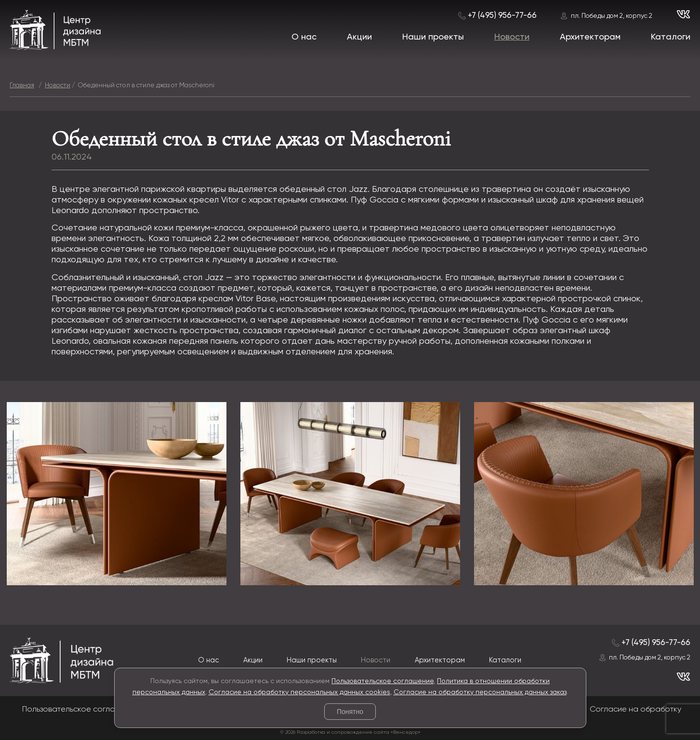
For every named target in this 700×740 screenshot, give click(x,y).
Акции (359, 37)
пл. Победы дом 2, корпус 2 (612, 16)
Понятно (350, 712)
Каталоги (671, 37)
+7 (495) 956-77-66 (502, 16)
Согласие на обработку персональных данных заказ (480, 692)
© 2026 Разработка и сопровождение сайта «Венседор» (350, 732)
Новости (512, 37)
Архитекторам (590, 37)
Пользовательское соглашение (383, 681)
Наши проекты (433, 37)
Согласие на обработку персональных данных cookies (299, 692)
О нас (304, 37)
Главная (22, 85)
